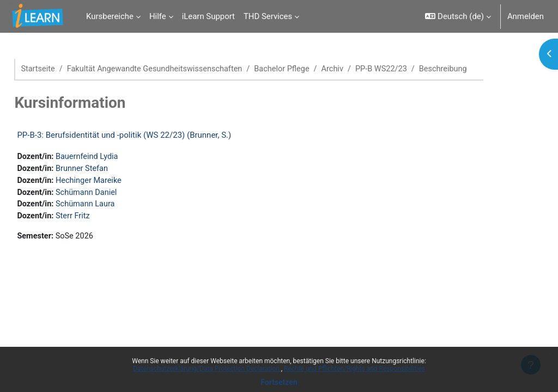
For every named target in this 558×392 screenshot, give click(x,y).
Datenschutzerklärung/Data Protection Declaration (207, 369)
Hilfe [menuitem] (158, 16)
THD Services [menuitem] (268, 16)
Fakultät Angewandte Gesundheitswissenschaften (182, 69)
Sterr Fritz (99, 218)
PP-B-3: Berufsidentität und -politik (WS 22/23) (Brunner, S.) (148, 136)
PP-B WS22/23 (415, 69)
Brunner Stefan (108, 169)
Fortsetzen (279, 382)
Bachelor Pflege (313, 69)
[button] (458, 16)
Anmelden (526, 16)
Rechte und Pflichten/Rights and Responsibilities (354, 369)
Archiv (365, 69)
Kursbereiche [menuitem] (110, 16)
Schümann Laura (112, 206)
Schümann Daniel (113, 194)
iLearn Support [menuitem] (208, 16)
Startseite (63, 69)
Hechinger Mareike (115, 182)
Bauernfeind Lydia (113, 157)
